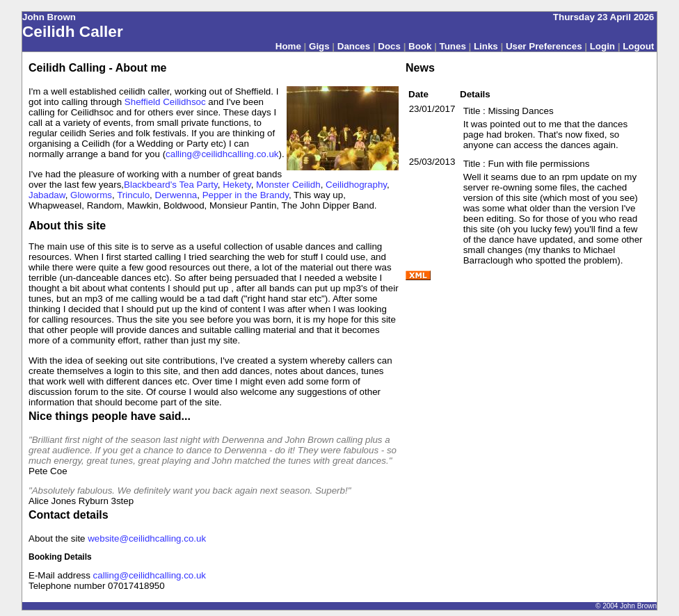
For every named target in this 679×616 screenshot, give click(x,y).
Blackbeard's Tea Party (171, 185)
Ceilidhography (356, 185)
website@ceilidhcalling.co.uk (147, 538)
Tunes (453, 46)
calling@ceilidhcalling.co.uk (222, 154)
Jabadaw (47, 195)
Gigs (319, 46)
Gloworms (91, 195)
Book (420, 46)
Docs (389, 46)
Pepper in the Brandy (246, 195)
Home (288, 46)
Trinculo (133, 195)
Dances (354, 46)
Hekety (237, 185)
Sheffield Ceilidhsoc (165, 102)
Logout (638, 46)
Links (486, 46)
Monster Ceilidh (288, 185)
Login (602, 46)
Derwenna (176, 195)
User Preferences (544, 46)
